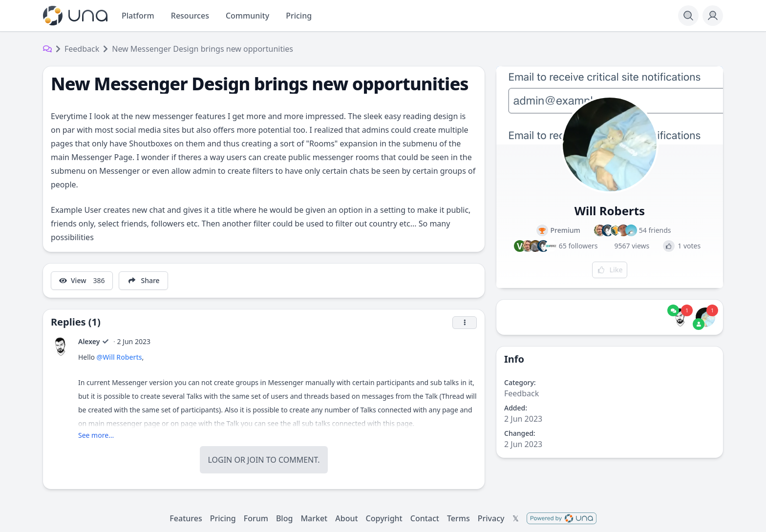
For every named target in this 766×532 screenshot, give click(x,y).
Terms (458, 518)
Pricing (223, 518)
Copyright (384, 518)
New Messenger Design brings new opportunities (202, 49)
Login (220, 460)
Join (255, 460)
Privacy (491, 518)
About (346, 518)
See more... (96, 435)
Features (186, 518)
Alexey (89, 341)
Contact (425, 518)
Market (314, 518)
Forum (256, 518)
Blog (284, 518)
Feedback (82, 49)
